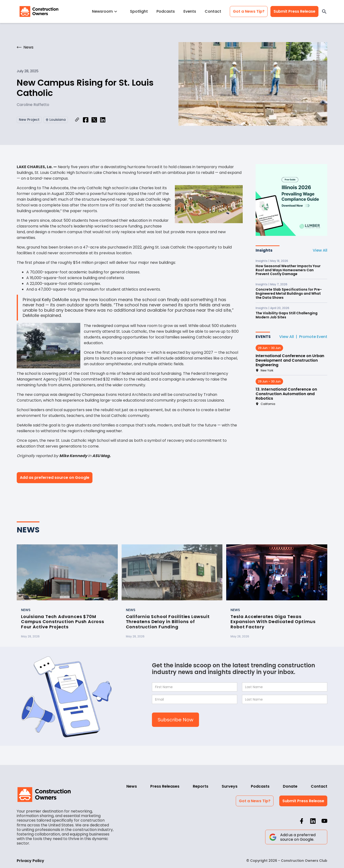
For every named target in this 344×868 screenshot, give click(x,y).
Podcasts (166, 11)
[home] (39, 11)
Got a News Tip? (249, 11)
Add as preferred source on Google (55, 478)
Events (190, 11)
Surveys (230, 786)
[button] (107, 11)
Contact (213, 11)
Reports (201, 786)
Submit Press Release (294, 11)
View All (320, 250)
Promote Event (313, 337)
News (132, 786)
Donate (290, 786)
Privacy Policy (30, 861)
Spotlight (139, 11)
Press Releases (165, 786)
